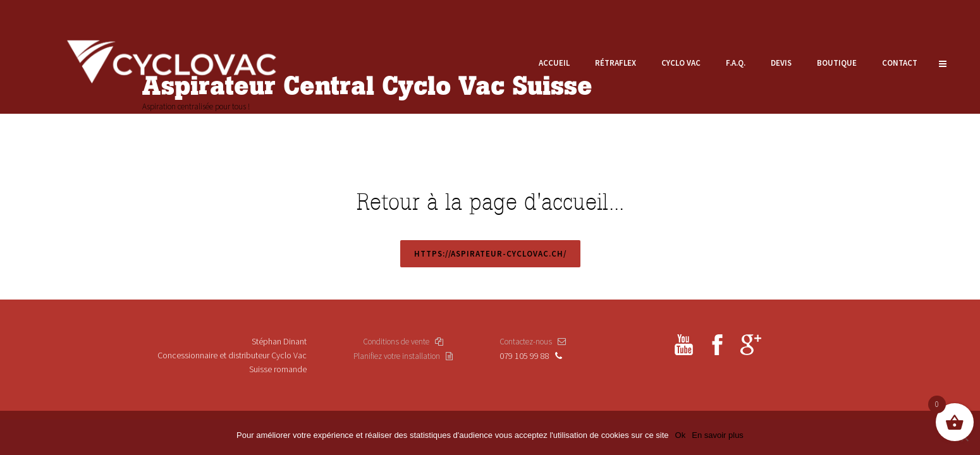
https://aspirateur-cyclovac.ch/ (490, 254)
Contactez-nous (533, 342)
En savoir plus (718, 435)
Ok (681, 435)
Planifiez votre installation (403, 356)
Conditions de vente (403, 342)
